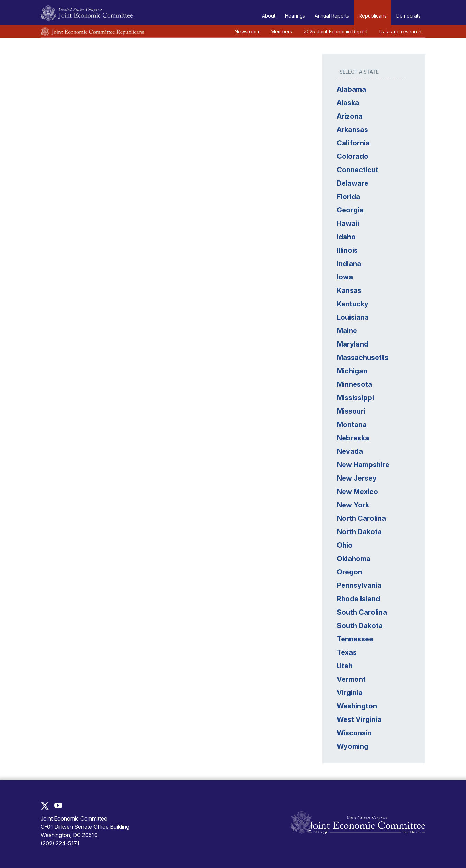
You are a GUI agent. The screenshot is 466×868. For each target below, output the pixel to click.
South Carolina (361, 612)
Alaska (347, 103)
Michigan (351, 371)
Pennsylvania (358, 585)
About (269, 16)
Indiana (348, 264)
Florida (348, 197)
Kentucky (352, 304)
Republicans (373, 16)
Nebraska (352, 438)
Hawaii (347, 223)
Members (281, 31)
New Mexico (357, 492)
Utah (344, 666)
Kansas (348, 290)
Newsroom (247, 31)
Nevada (349, 451)
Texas (346, 652)
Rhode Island (358, 599)
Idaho (346, 237)
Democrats (408, 16)
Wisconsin (353, 733)
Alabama (351, 89)
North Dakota (359, 532)
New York (352, 505)
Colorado (352, 156)
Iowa (344, 277)
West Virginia (358, 719)
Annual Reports (332, 16)
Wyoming (352, 746)
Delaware (352, 183)
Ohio (344, 545)
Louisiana (352, 317)
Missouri (350, 411)
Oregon (349, 572)
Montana (351, 425)
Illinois (347, 250)
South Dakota (359, 626)
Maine (346, 331)
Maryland (352, 344)
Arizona (349, 116)
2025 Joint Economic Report (336, 31)
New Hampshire (362, 465)
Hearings (295, 16)
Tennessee (354, 639)
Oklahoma (353, 559)
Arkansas (352, 130)
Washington (356, 706)
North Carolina (361, 518)
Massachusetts (362, 358)
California (353, 143)
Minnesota (354, 384)
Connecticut (357, 170)
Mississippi (355, 398)
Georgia (349, 210)
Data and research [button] (400, 31)
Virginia (349, 693)
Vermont (351, 679)
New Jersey (356, 478)
